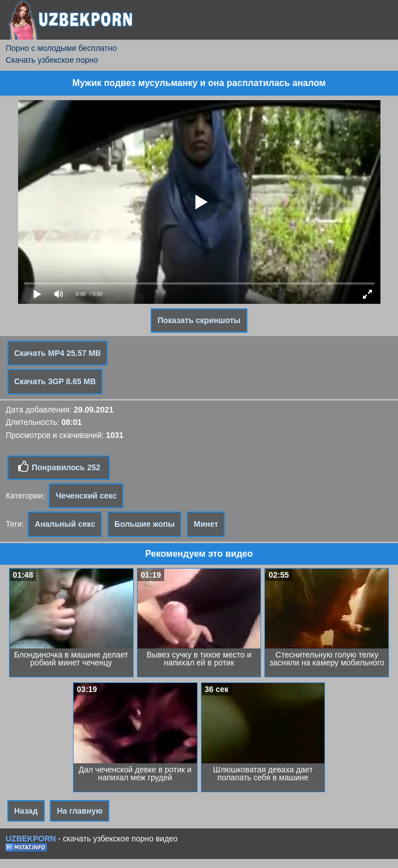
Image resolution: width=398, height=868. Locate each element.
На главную (80, 811)
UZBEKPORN (31, 839)
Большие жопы (144, 524)
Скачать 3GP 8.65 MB (55, 381)
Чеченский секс (86, 496)
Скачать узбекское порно (52, 60)
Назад (26, 811)
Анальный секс (65, 524)
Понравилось (59, 467)
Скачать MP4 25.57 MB (57, 353)
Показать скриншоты (199, 320)
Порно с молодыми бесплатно (61, 48)
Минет (206, 524)
